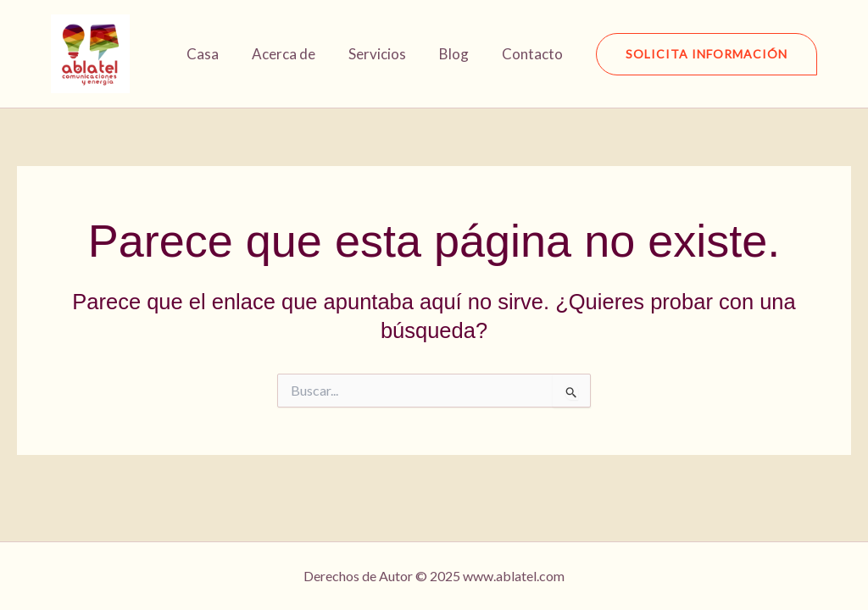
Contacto (534, 54)
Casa (221, 54)
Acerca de (298, 54)
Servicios (387, 54)
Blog (460, 54)
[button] (707, 54)
